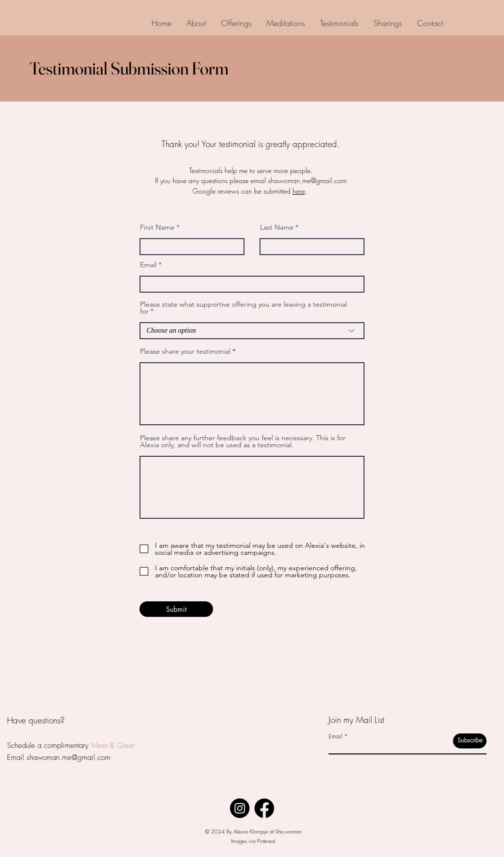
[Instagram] (240, 808)
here (299, 191)
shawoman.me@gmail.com (307, 180)
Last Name (277, 227)
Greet (124, 745)
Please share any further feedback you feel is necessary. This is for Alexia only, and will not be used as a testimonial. (243, 441)
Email (148, 265)
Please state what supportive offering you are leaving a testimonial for (243, 308)
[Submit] (176, 609)
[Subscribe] (470, 741)
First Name (157, 227)
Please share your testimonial (185, 351)
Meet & (103, 745)
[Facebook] (264, 808)
